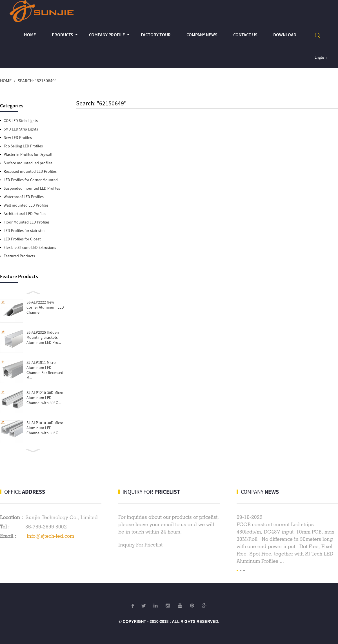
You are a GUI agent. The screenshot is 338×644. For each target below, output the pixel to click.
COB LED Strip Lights (21, 121)
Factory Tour (156, 35)
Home (30, 35)
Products (63, 35)
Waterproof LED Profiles (24, 197)
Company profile (107, 35)
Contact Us (245, 35)
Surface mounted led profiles (28, 163)
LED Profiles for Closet (22, 239)
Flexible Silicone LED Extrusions (30, 247)
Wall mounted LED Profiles (26, 205)
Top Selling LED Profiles (23, 146)
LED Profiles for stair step (25, 231)
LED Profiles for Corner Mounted (31, 180)
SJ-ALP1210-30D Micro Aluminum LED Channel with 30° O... (45, 398)
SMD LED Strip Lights (21, 129)
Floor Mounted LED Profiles (27, 222)
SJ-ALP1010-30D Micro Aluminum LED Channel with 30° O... (45, 428)
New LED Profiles (18, 138)
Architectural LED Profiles (25, 214)
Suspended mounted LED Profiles (32, 188)
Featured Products (19, 256)
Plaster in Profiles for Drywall (28, 154)
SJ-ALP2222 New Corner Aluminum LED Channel (45, 307)
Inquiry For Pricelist (140, 545)
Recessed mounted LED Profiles (30, 171)
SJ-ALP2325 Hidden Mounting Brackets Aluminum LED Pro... (44, 337)
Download (285, 35)
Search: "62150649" (37, 81)
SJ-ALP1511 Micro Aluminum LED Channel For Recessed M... (45, 370)
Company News (202, 35)
